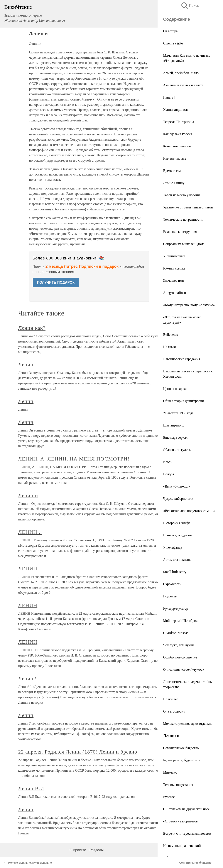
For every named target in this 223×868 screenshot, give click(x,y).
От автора (170, 31)
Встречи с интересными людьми (187, 833)
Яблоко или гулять (177, 450)
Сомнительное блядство (181, 748)
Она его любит (174, 711)
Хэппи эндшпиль (176, 110)
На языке (170, 347)
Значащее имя (173, 281)
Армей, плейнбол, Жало (181, 73)
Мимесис (170, 772)
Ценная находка (175, 389)
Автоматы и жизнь (177, 560)
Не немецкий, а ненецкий (182, 846)
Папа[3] (169, 97)
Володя (168, 474)
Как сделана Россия (178, 134)
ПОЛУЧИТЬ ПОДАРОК (56, 282)
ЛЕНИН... (30, 532)
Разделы (96, 850)
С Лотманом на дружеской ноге (186, 809)
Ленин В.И (31, 788)
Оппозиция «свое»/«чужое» (184, 669)
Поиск (190, 6)
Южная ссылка (174, 268)
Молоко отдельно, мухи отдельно (188, 724)
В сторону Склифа (177, 523)
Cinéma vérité (173, 43)
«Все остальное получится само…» (189, 511)
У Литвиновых (174, 256)
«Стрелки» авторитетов (180, 821)
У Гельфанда (173, 547)
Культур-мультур (176, 608)
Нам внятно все (175, 158)
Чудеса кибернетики (178, 499)
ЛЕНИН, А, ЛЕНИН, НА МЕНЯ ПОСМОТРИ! (74, 459)
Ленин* (27, 679)
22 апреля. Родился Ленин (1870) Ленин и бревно (78, 752)
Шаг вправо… (174, 425)
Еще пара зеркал (175, 437)
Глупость (170, 596)
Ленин (26, 365)
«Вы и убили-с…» (177, 486)
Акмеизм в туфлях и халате (183, 85)
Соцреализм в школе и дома (184, 244)
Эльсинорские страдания (182, 359)
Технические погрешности (183, 219)
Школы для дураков (178, 535)
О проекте (78, 850)
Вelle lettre (171, 335)
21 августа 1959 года (178, 413)
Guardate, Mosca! (176, 633)
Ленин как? (32, 328)
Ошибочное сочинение (180, 657)
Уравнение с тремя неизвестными (188, 207)
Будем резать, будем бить (182, 760)
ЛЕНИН (28, 569)
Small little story (175, 572)
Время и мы (172, 171)
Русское (169, 797)
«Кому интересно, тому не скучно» (189, 305)
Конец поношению (177, 146)
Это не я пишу (174, 183)
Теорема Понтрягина (179, 122)
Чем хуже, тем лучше (179, 645)
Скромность (172, 584)
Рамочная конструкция (180, 232)
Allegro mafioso (174, 293)
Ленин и (28, 495)
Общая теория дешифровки (183, 401)
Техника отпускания (178, 785)
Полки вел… (172, 699)
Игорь (168, 462)
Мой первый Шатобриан (181, 621)
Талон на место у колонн (181, 195)
